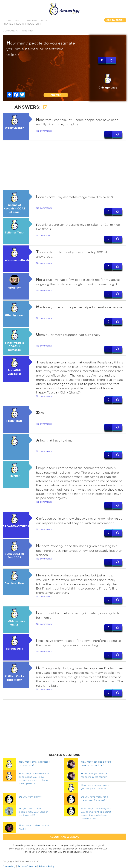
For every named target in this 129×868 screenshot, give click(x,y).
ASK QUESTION (115, 20)
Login (20, 24)
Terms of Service (27, 866)
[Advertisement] (64, 165)
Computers (10, 31)
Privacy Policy (47, 866)
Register (33, 24)
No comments (44, 131)
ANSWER (56, 95)
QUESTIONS (12, 20)
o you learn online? (30, 797)
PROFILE (8, 24)
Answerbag (9, 866)
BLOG (44, 20)
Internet (27, 31)
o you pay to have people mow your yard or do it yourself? (33, 812)
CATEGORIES (30, 20)
